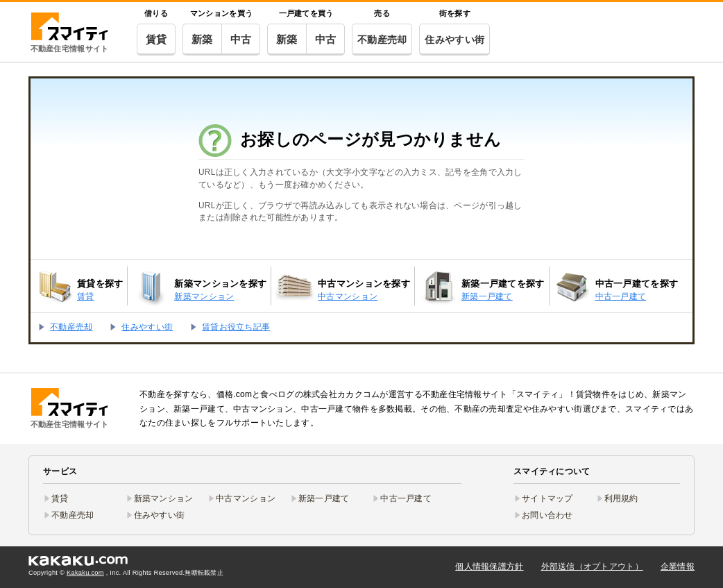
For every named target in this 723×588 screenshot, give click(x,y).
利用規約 (621, 498)
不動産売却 (382, 40)
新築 (202, 39)
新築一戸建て (324, 498)
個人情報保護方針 (489, 566)
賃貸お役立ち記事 (236, 327)
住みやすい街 (454, 40)
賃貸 (156, 39)
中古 (241, 39)
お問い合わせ (547, 515)
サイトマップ (547, 498)
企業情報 (678, 566)
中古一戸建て (406, 498)
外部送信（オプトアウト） (592, 566)
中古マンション (246, 498)
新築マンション (164, 498)
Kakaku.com (85, 573)
